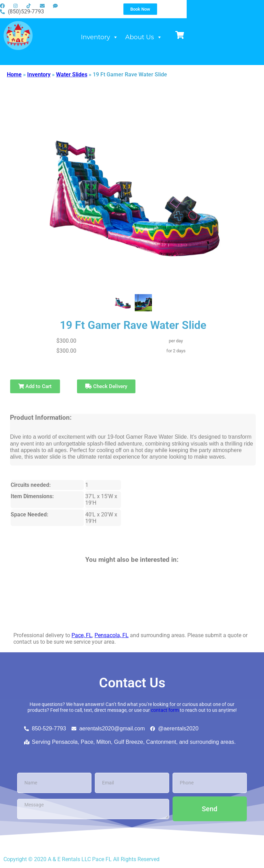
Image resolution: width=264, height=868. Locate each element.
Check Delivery (106, 386)
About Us (194, 43)
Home (14, 74)
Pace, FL (82, 635)
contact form (165, 710)
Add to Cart (35, 386)
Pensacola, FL (112, 635)
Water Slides (72, 74)
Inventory (150, 43)
